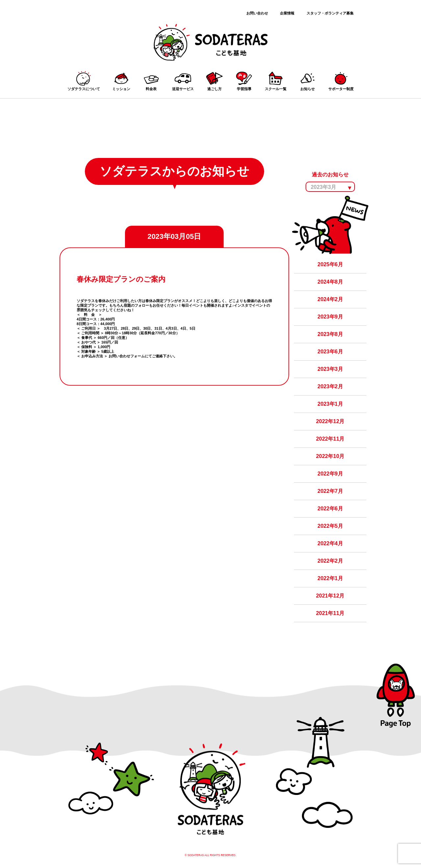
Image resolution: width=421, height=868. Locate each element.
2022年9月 (330, 473)
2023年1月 (330, 404)
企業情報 (287, 13)
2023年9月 (330, 317)
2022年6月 (330, 508)
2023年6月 (330, 351)
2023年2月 (330, 386)
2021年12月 (330, 596)
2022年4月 (330, 543)
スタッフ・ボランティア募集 (330, 13)
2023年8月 (330, 334)
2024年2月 (330, 299)
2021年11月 (330, 613)
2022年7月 (330, 491)
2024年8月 (330, 282)
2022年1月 (330, 578)
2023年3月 (330, 369)
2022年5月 (330, 526)
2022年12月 (330, 421)
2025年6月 (330, 264)
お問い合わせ (257, 13)
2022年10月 (330, 456)
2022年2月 (330, 561)
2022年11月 (330, 439)
